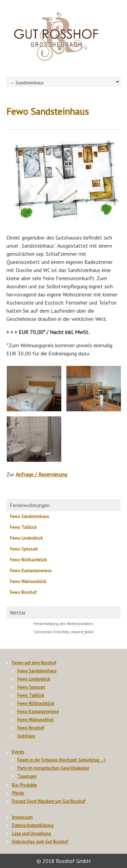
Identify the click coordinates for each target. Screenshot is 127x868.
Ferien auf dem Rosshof (34, 663)
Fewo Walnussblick (28, 582)
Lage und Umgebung (31, 834)
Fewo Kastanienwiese (31, 571)
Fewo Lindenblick (26, 538)
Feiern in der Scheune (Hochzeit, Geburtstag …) (61, 760)
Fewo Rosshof (23, 592)
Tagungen (27, 776)
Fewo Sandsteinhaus (29, 516)
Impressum (22, 817)
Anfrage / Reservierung (41, 474)
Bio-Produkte (24, 785)
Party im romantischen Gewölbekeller (53, 768)
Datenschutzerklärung (33, 825)
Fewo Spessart (24, 549)
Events (18, 752)
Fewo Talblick (23, 527)
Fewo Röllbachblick (28, 560)
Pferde (18, 793)
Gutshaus (26, 736)
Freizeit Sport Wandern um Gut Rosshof (49, 801)
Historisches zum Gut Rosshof (40, 842)
